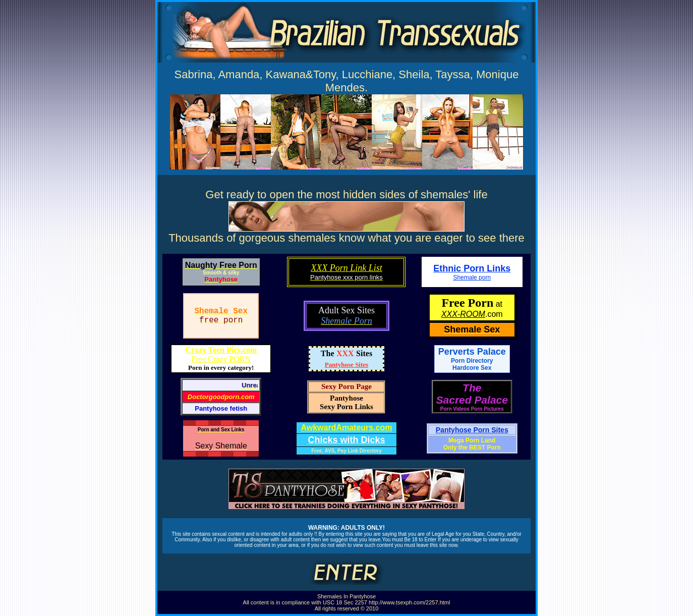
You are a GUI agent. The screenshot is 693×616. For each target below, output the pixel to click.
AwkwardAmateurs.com (346, 428)
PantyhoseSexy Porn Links (346, 402)
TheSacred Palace (472, 394)
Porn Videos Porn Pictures (472, 409)
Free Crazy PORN (221, 354)
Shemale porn (472, 277)
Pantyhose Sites (346, 365)
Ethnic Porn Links (472, 268)
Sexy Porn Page (346, 386)
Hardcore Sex (472, 368)
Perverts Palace (472, 355)
